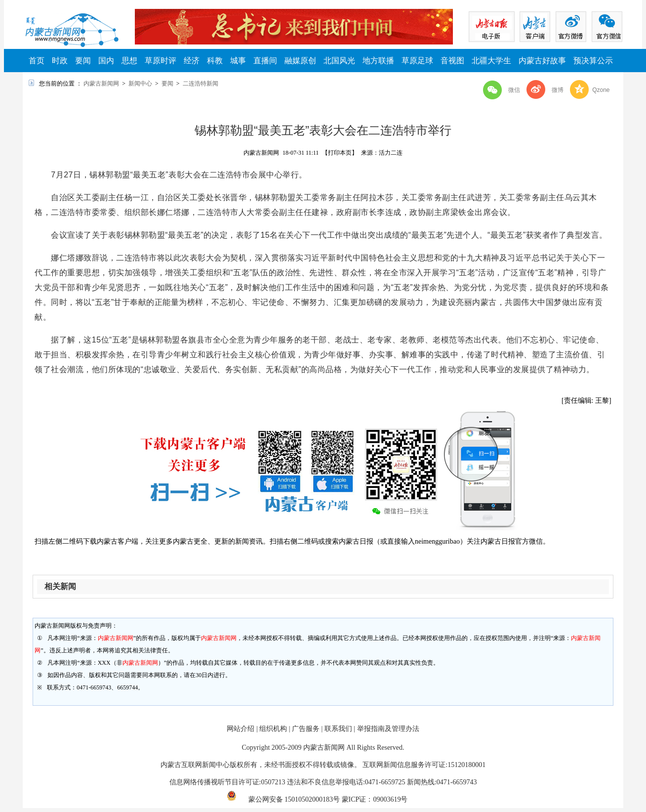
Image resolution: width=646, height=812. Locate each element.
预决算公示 (593, 61)
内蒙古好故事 (542, 61)
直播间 (265, 61)
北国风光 (339, 61)
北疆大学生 (491, 61)
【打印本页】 (340, 153)
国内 (106, 61)
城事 (238, 61)
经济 (192, 61)
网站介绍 (241, 729)
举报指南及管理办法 (388, 729)
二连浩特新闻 (201, 84)
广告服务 (306, 729)
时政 (60, 61)
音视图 (452, 61)
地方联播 (378, 61)
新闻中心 (140, 84)
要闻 (83, 61)
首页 (37, 61)
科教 (215, 61)
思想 (129, 61)
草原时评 (161, 61)
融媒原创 (300, 61)
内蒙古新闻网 (101, 84)
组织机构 (273, 729)
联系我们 (338, 729)
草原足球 (417, 61)
